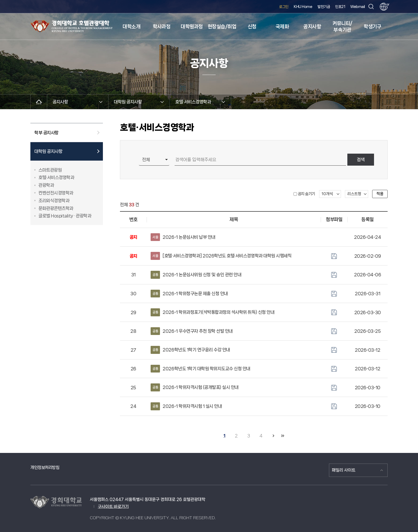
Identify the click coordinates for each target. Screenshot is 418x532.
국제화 (282, 27)
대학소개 (131, 27)
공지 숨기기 (306, 194)
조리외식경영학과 (54, 200)
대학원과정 (192, 27)
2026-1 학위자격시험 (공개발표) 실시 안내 (195, 387)
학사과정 (162, 27)
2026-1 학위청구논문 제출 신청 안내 (189, 294)
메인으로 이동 (39, 102)
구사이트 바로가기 (113, 507)
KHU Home (303, 7)
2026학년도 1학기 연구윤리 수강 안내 (190, 350)
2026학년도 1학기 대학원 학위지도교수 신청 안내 (200, 369)
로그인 (284, 7)
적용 (380, 194)
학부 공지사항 (47, 133)
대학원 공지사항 (48, 151)
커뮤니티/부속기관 (342, 27)
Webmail (358, 7)
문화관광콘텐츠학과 (56, 208)
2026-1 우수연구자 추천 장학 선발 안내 (192, 331)
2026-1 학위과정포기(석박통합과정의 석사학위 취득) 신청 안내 (212, 312)
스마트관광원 (50, 170)
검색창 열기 (371, 7)
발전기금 (324, 7)
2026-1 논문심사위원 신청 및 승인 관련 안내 (196, 275)
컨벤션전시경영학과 (56, 193)
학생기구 (372, 27)
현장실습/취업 (222, 27)
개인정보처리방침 (45, 467)
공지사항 (312, 27)
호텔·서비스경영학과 (56, 177)
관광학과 (46, 185)
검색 (361, 159)
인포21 (340, 7)
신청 (252, 27)
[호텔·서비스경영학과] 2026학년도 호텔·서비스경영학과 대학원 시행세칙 (221, 256)
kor (386, 4)
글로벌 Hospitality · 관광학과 (65, 216)
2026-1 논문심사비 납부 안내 (183, 237)
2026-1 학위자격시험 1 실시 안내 (186, 406)
